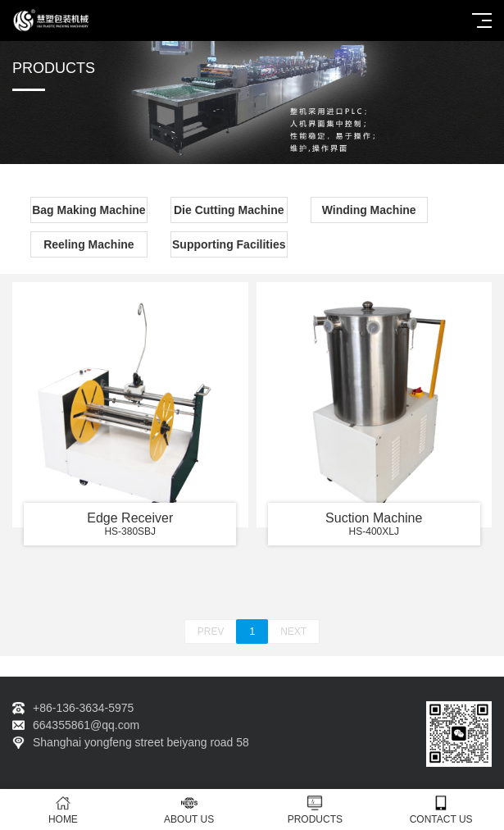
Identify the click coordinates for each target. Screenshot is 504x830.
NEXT (293, 632)
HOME (63, 810)
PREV (211, 632)
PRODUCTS (316, 810)
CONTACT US (441, 810)
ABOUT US (189, 810)
